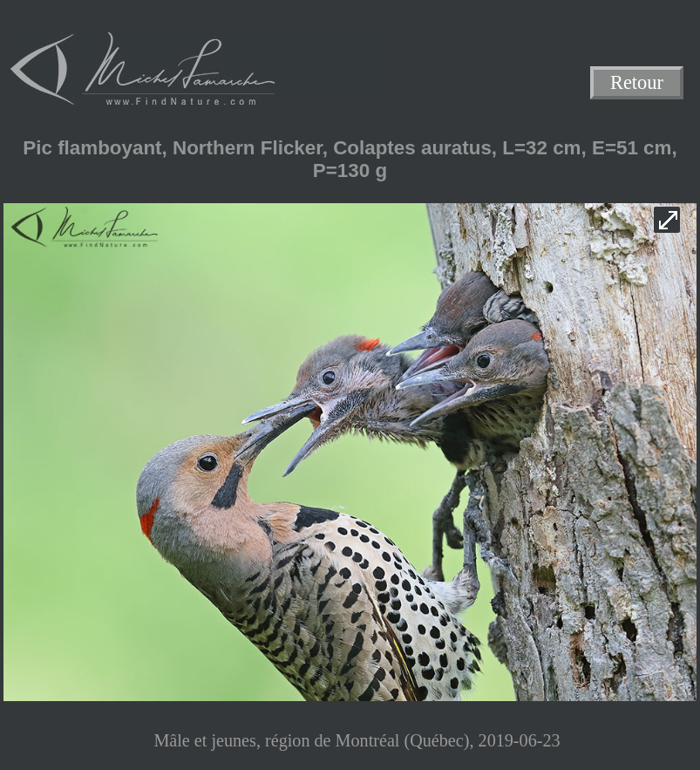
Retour (637, 83)
